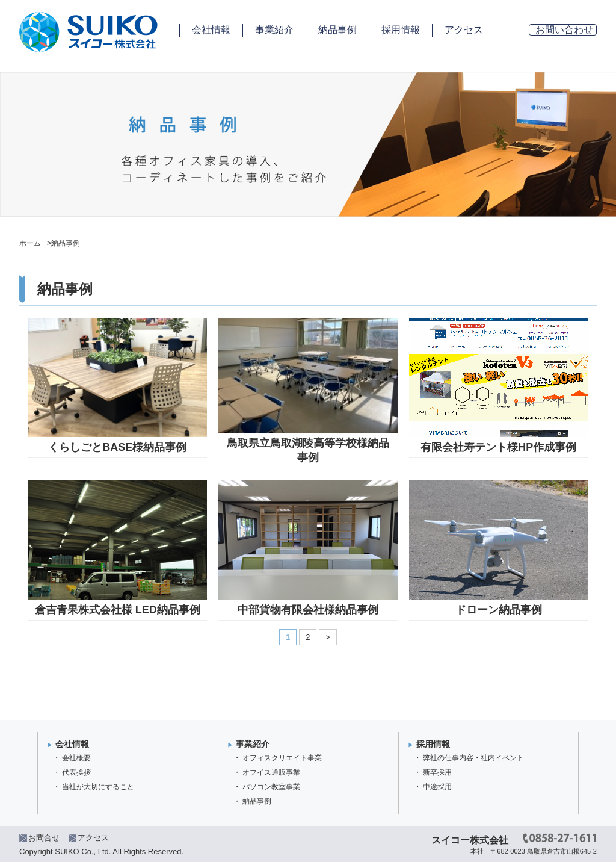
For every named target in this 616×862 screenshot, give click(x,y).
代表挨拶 (76, 772)
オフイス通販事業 (271, 772)
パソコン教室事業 (271, 787)
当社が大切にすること (98, 787)
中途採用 (437, 787)
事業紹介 (274, 30)
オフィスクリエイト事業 (282, 758)
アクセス (464, 30)
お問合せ (44, 838)
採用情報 (401, 30)
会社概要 (76, 758)
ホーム (30, 243)
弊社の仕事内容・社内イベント (473, 758)
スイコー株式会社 (470, 840)
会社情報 (211, 30)
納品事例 (337, 30)
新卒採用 (437, 772)
